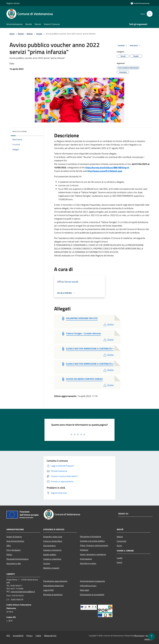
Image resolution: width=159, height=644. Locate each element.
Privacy (29, 636)
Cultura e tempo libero (53, 541)
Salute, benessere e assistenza (93, 554)
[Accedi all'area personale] (140, 3)
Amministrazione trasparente (92, 581)
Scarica (108, 324)
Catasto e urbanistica (52, 559)
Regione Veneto (13, 3)
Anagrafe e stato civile (53, 537)
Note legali (85, 590)
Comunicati (122, 541)
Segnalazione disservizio (53, 586)
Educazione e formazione (90, 536)
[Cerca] (150, 14)
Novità (21, 34)
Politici (9, 555)
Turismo (47, 563)
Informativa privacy (88, 586)
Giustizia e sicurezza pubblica (92, 541)
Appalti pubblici (50, 555)
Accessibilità (18, 636)
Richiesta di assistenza (53, 595)
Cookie (38, 636)
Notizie (30, 34)
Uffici (9, 546)
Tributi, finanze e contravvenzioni (94, 545)
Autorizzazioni (86, 559)
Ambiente (84, 550)
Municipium (139, 636)
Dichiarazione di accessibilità (92, 595)
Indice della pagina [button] (20, 131)
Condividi (123, 46)
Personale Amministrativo (17, 559)
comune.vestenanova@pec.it (23, 592)
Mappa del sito (50, 636)
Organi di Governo (14, 537)
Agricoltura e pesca (88, 563)
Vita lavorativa (49, 546)
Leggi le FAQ (48, 590)
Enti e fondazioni (14, 550)
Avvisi (119, 546)
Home (12, 34)
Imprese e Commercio (52, 550)
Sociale (39, 34)
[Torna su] (152, 637)
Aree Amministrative (15, 541)
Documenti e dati (14, 563)
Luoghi (120, 558)
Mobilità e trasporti (51, 568)
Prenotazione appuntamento (55, 581)
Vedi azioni (135, 46)
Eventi (119, 562)
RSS (8, 636)
